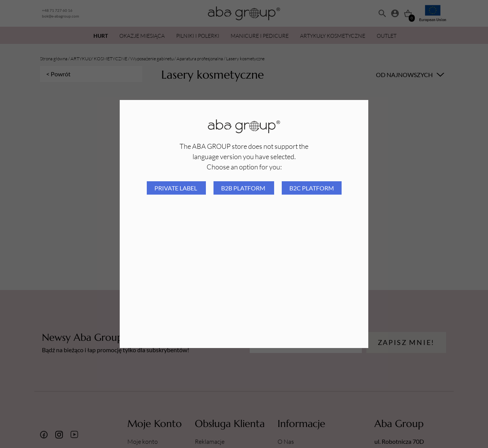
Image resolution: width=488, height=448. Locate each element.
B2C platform (312, 188)
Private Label (176, 188)
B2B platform (244, 188)
